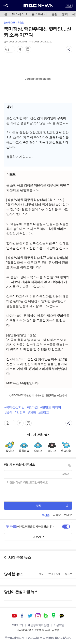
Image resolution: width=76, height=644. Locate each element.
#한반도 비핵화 (51, 407)
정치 (65, 14)
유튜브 (14, 616)
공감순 (57, 515)
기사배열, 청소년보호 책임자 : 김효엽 (38, 630)
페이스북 (22, 616)
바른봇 (12, 526)
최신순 (45, 515)
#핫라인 (32, 407)
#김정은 (20, 413)
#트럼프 (44, 413)
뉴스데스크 (19, 14)
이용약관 (59, 625)
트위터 (30, 616)
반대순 (68, 515)
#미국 (32, 413)
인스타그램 (38, 616)
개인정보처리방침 (38, 625)
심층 (54, 14)
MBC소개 (17, 625)
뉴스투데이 (39, 14)
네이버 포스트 (54, 616)
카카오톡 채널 (62, 616)
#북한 (8, 413)
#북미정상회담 (14, 407)
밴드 (46, 616)
